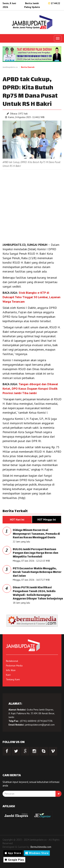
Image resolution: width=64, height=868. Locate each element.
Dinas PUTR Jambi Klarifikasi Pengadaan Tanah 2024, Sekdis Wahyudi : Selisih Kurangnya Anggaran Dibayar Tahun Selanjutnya (38, 593)
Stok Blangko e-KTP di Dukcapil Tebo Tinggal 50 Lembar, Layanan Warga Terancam (31, 297)
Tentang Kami (13, 679)
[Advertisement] (32, 205)
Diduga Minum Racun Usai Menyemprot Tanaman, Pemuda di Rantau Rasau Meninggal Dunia (36, 534)
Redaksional (12, 661)
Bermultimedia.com (41, 847)
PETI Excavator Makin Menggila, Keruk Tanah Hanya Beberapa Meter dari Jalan (37, 572)
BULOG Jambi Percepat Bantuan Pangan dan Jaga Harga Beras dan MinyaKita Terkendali (35, 553)
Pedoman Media (14, 666)
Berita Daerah (28, 67)
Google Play (14, 860)
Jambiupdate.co (10, 67)
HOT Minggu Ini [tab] (47, 519)
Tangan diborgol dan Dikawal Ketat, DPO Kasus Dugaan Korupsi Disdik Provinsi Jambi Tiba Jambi (30, 389)
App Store (13, 853)
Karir (8, 675)
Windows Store (37, 853)
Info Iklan (11, 670)
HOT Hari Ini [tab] (17, 519)
